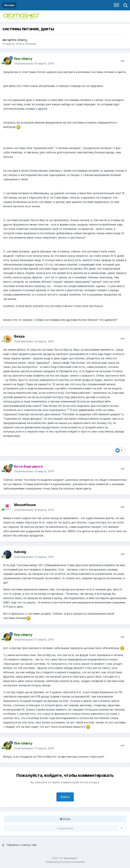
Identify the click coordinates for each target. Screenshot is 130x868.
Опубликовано (34, 63)
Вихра (19, 336)
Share (65, 819)
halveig (20, 552)
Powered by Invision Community (65, 862)
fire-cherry (19, 40)
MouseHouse (25, 505)
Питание (31, 44)
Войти (65, 797)
